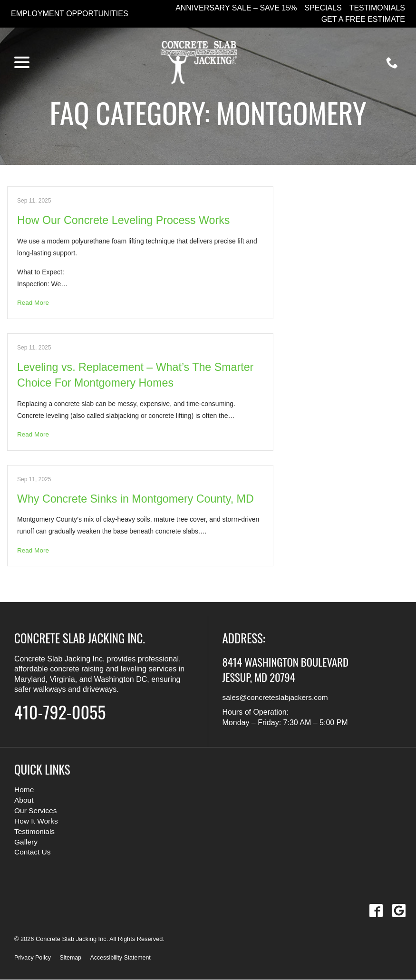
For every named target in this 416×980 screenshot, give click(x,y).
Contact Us (33, 852)
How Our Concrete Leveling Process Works (127, 220)
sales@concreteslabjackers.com (277, 698)
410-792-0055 (65, 712)
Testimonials (377, 8)
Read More (34, 303)
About (24, 801)
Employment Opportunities (70, 14)
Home (24, 791)
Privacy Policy (33, 958)
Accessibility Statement (124, 958)
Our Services (36, 811)
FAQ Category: (208, 112)
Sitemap (72, 958)
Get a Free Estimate (363, 19)
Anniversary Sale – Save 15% (236, 8)
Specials (323, 8)
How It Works (37, 821)
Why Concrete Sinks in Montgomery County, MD (139, 499)
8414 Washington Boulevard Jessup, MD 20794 (292, 670)
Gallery (26, 842)
